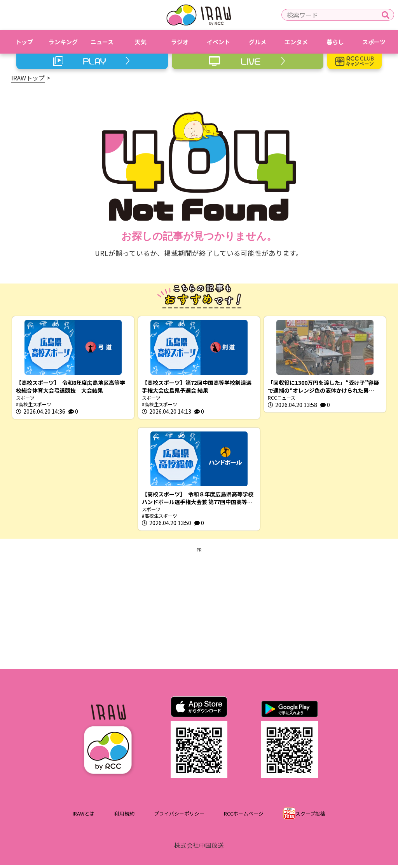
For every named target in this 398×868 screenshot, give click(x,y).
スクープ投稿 (310, 816)
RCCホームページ (244, 816)
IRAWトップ (28, 78)
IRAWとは (84, 816)
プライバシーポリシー (179, 816)
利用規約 (124, 816)
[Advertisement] (199, 610)
